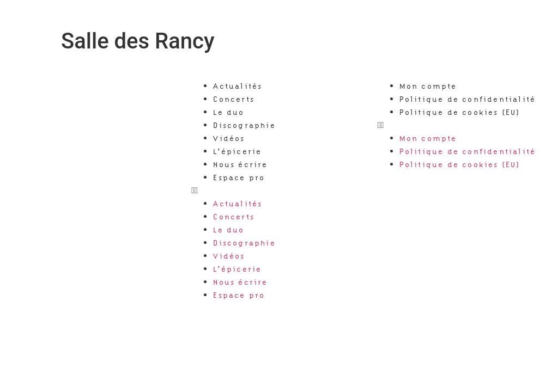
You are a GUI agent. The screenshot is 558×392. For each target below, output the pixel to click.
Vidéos (229, 138)
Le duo (229, 112)
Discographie (244, 125)
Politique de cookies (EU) (460, 112)
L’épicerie (237, 151)
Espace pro (239, 177)
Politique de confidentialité (468, 99)
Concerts (234, 99)
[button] (279, 191)
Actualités (238, 86)
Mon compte (428, 86)
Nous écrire (240, 164)
